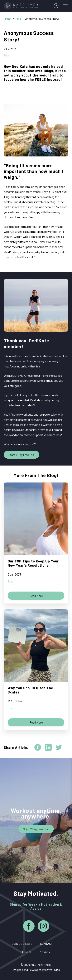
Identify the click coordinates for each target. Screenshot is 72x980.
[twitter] (59, 747)
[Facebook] (29, 927)
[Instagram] (43, 927)
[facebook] (38, 747)
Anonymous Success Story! (42, 19)
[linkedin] (48, 747)
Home (8, 19)
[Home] (22, 6)
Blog (18, 19)
